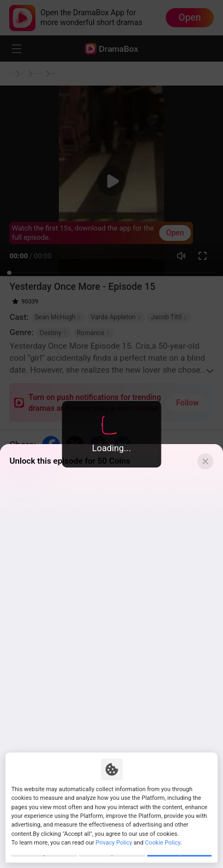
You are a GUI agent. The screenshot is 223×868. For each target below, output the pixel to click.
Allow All (180, 850)
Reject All (112, 850)
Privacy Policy (114, 831)
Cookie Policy (163, 831)
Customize (44, 850)
